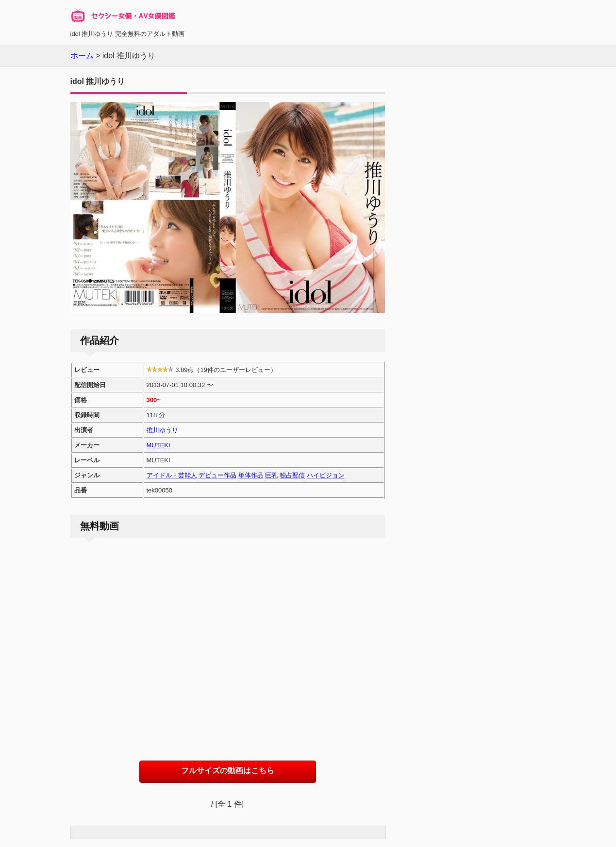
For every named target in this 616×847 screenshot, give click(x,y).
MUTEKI (158, 445)
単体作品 (251, 475)
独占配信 (292, 475)
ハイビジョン (326, 475)
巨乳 (271, 475)
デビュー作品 (217, 475)
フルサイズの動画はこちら (228, 771)
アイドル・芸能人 (172, 475)
